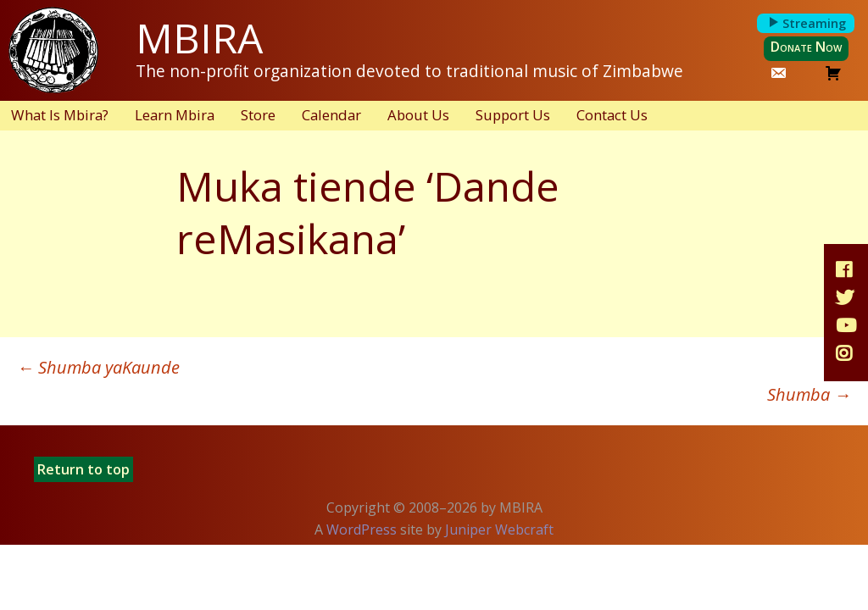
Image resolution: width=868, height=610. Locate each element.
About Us (418, 115)
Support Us (513, 115)
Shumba (809, 394)
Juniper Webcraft (499, 530)
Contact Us (612, 115)
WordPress (362, 530)
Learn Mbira (175, 115)
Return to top (83, 469)
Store (258, 115)
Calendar (331, 115)
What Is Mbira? (60, 115)
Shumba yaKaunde (98, 367)
